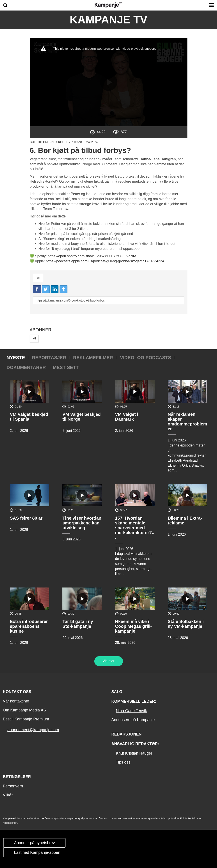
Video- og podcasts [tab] (146, 357)
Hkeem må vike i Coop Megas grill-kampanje (134, 626)
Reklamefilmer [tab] (93, 357)
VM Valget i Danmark (127, 417)
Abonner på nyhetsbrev (34, 843)
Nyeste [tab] (16, 357)
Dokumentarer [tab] (26, 367)
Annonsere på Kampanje (133, 720)
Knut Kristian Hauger (134, 753)
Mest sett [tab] (66, 367)
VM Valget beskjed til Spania (29, 417)
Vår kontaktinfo (16, 701)
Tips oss (123, 762)
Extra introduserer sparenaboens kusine (29, 626)
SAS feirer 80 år (26, 518)
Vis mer (109, 661)
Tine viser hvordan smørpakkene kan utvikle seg (82, 523)
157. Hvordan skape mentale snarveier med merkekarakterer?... (135, 528)
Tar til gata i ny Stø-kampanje (78, 624)
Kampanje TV (108, 20)
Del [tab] (38, 278)
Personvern (13, 786)
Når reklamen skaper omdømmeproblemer (187, 422)
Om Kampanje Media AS (24, 710)
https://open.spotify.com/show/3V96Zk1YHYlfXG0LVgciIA (92, 256)
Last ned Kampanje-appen (37, 852)
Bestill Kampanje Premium (26, 719)
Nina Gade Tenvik (131, 711)
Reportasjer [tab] (49, 357)
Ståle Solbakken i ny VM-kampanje (186, 624)
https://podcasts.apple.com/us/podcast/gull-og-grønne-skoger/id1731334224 (105, 261)
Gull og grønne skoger (49, 142)
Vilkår (8, 795)
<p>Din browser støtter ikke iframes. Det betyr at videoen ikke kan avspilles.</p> (109, 82)
